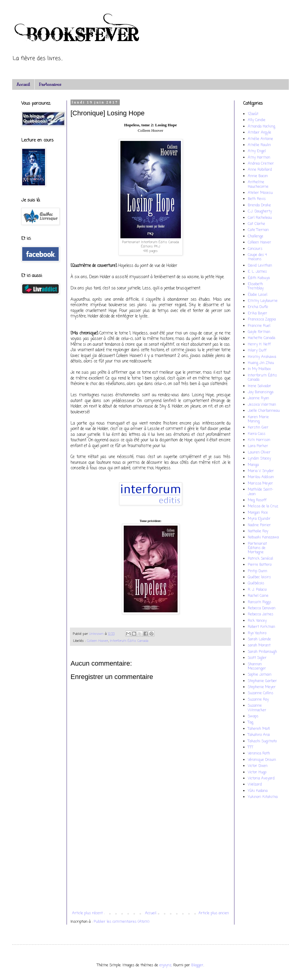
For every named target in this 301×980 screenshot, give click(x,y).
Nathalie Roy (258, 531)
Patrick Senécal (260, 559)
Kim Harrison (259, 440)
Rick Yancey (257, 621)
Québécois (256, 583)
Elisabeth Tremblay (256, 286)
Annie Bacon (258, 176)
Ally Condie (257, 120)
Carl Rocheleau (260, 218)
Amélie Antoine (260, 139)
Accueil (23, 84)
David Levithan (260, 266)
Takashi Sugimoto (262, 741)
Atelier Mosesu (260, 193)
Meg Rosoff (257, 500)
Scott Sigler (257, 658)
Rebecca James (261, 614)
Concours (255, 249)
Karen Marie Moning (258, 419)
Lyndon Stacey (259, 459)
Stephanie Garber (262, 681)
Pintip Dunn (258, 571)
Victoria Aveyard (261, 779)
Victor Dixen (258, 766)
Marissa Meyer (260, 484)
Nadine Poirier (259, 525)
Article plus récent (87, 913)
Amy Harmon (259, 158)
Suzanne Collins (261, 693)
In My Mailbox (259, 369)
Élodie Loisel (258, 295)
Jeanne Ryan (258, 398)
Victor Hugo (257, 772)
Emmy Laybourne (263, 301)
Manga (253, 465)
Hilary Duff (257, 351)
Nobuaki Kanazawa (263, 537)
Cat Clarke (256, 224)
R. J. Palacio (257, 590)
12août (253, 114)
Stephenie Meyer (262, 687)
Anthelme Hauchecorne (258, 184)
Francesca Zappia (262, 320)
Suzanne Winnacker (257, 708)
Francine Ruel (259, 326)
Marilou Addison (261, 477)
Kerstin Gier (258, 428)
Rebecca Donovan (262, 608)
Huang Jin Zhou (261, 363)
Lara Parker (258, 446)
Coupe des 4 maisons (257, 257)
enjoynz (165, 965)
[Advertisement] (150, 861)
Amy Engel (257, 151)
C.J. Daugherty (260, 212)
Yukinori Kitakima (263, 797)
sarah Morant (259, 646)
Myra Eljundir (259, 519)
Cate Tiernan (258, 230)
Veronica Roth (259, 754)
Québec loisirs (259, 577)
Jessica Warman (262, 405)
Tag (251, 723)
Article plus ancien (214, 913)
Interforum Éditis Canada (129, 641)
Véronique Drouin (262, 760)
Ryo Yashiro (257, 633)
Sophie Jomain (260, 675)
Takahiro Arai (259, 735)
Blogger (197, 965)
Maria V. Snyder (261, 471)
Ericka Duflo (258, 307)
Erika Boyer (258, 313)
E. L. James (257, 272)
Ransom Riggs (259, 602)
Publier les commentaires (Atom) (121, 922)
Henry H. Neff (259, 345)
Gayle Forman (259, 332)
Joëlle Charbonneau (264, 411)
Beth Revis (257, 199)
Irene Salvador (259, 386)
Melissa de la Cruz (263, 506)
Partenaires (50, 84)
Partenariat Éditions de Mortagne (257, 548)
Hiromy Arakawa (262, 357)
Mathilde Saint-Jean (261, 492)
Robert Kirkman (261, 627)
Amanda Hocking (261, 127)
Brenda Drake (259, 205)
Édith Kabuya (259, 278)
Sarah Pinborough (262, 652)
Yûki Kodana (258, 791)
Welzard (255, 785)
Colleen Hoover (98, 641)
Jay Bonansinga (261, 392)
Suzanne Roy (258, 700)
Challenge (256, 236)
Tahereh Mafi (259, 729)
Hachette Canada (261, 338)
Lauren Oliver (259, 453)
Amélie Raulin (259, 145)
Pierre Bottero (260, 565)
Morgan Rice (258, 513)
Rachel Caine (258, 596)
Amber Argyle (259, 133)
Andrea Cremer (261, 164)
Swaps (253, 716)
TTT (251, 747)
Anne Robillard (260, 170)
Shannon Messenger (257, 667)
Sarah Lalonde (259, 639)
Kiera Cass (257, 434)
